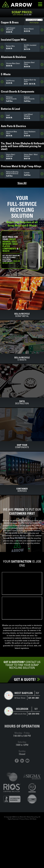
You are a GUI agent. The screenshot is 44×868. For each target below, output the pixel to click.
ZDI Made (33, 819)
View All (22, 183)
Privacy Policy (24, 819)
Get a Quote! (27, 679)
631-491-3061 (34, 698)
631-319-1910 (34, 714)
